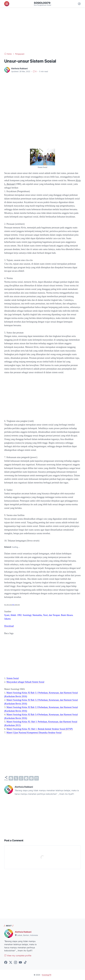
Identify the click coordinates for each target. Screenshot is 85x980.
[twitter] (16, 778)
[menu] (7, 4)
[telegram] (26, 778)
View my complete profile (18, 956)
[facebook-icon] (6, 963)
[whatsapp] (21, 778)
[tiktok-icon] (25, 963)
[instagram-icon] (15, 963)
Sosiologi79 (42, 3)
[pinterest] (31, 778)
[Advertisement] (42, 30)
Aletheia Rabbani (23, 932)
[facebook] (11, 778)
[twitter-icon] (11, 963)
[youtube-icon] (20, 963)
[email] (36, 778)
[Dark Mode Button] (79, 4)
